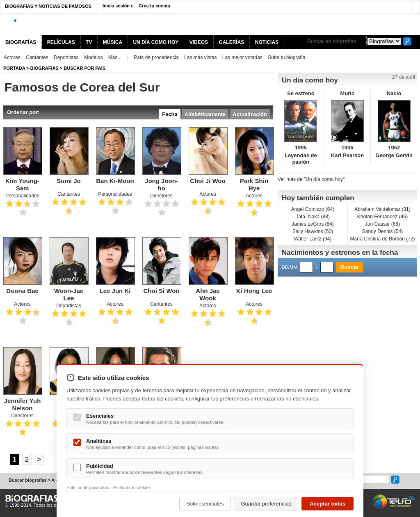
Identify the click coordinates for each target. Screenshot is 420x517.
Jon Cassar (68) (382, 224)
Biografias (45, 68)
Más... (115, 57)
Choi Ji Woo (208, 181)
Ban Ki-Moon (115, 181)
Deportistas (66, 57)
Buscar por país (84, 68)
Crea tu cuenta (154, 6)
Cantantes (37, 57)
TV (89, 42)
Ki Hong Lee (254, 291)
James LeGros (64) (313, 224)
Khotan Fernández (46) (382, 217)
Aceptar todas (328, 504)
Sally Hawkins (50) (313, 231)
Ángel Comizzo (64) (313, 209)
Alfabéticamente (205, 114)
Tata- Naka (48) (313, 217)
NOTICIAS (267, 42)
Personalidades (22, 196)
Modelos (93, 57)
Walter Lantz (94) (313, 239)
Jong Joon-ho (161, 184)
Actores (12, 57)
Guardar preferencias (266, 504)
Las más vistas (200, 57)
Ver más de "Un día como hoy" (311, 179)
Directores (161, 196)
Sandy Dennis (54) (382, 231)
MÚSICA (113, 42)
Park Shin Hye (254, 184)
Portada (14, 68)
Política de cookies (132, 487)
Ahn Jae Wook (208, 294)
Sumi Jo (68, 181)
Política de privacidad (88, 487)
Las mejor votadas (242, 57)
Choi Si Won (161, 291)
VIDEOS (199, 42)
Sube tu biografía (286, 57)
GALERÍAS (231, 42)
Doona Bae (22, 291)
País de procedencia (156, 57)
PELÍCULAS (61, 42)
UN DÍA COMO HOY (156, 42)
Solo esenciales (205, 504)
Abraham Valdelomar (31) (382, 209)
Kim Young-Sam (22, 184)
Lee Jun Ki (115, 291)
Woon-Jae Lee (69, 294)
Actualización (250, 114)
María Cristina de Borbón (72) (382, 239)
